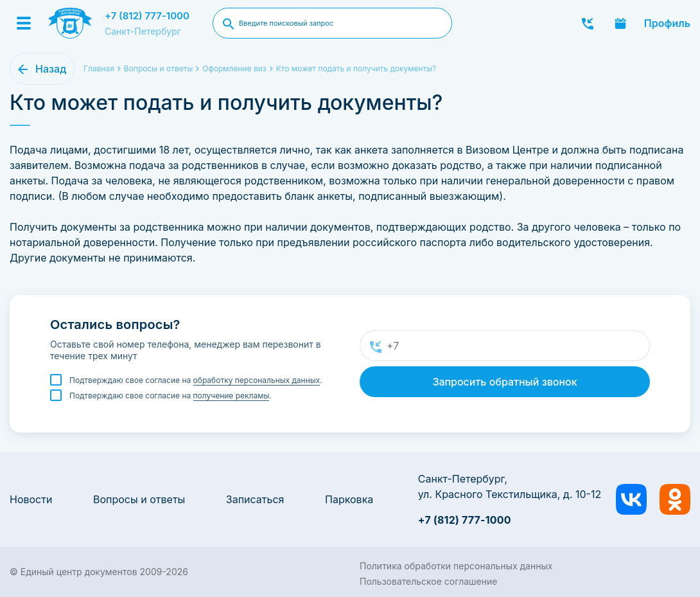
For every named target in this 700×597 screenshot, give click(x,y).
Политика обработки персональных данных (456, 566)
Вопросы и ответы (139, 499)
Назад (51, 69)
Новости (31, 499)
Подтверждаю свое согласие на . (196, 380)
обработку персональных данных (257, 380)
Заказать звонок (588, 23)
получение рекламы (232, 396)
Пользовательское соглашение (428, 581)
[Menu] (24, 23)
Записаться (255, 499)
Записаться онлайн (620, 23)
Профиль (667, 23)
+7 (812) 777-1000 (147, 16)
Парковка (349, 499)
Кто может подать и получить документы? (356, 68)
